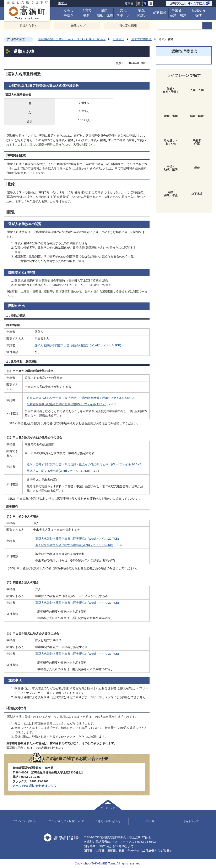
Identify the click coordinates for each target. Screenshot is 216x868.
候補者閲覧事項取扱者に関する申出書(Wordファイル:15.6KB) (67, 404)
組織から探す (28, 25)
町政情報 (118, 39)
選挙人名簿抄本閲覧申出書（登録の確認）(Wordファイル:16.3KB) (78, 345)
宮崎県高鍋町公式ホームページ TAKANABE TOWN (72, 39)
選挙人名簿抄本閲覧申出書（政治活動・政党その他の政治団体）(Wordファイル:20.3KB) (85, 464)
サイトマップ (191, 821)
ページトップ (108, 805)
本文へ (63, 3)
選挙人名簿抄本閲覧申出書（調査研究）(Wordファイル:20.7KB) (77, 539)
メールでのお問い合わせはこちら (34, 786)
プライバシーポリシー (25, 821)
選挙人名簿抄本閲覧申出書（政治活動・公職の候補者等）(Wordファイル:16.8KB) (80, 398)
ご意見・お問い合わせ (108, 821)
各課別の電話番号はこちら (101, 842)
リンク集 (150, 821)
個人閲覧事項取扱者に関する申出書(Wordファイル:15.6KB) (74, 545)
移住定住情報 (128, 25)
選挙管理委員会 (141, 39)
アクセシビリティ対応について (66, 821)
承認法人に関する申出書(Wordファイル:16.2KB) (58, 471)
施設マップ (78, 25)
